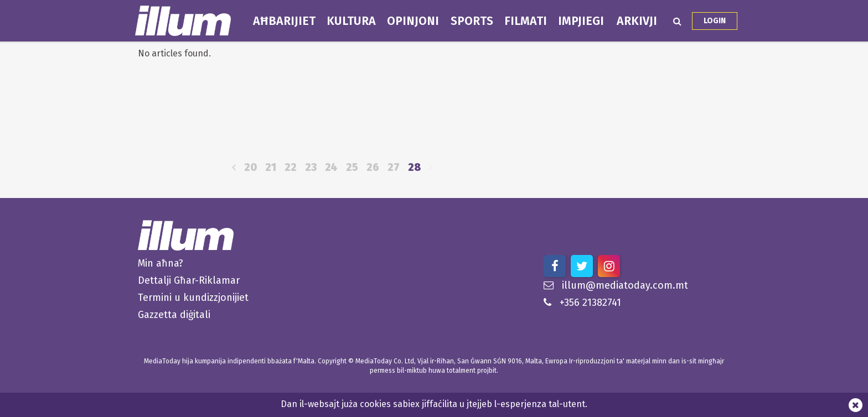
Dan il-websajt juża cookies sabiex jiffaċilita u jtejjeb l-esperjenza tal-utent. (434, 404)
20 (250, 167)
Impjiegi (581, 21)
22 (291, 167)
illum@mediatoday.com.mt (616, 285)
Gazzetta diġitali (174, 315)
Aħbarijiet (284, 21)
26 (373, 167)
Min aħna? (161, 263)
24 (331, 167)
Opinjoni (413, 21)
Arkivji (637, 21)
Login (715, 21)
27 (394, 167)
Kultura (351, 21)
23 (311, 167)
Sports (472, 21)
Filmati (526, 21)
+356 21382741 (582, 303)
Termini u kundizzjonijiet (193, 298)
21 (271, 167)
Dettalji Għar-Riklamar (189, 280)
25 (352, 167)
